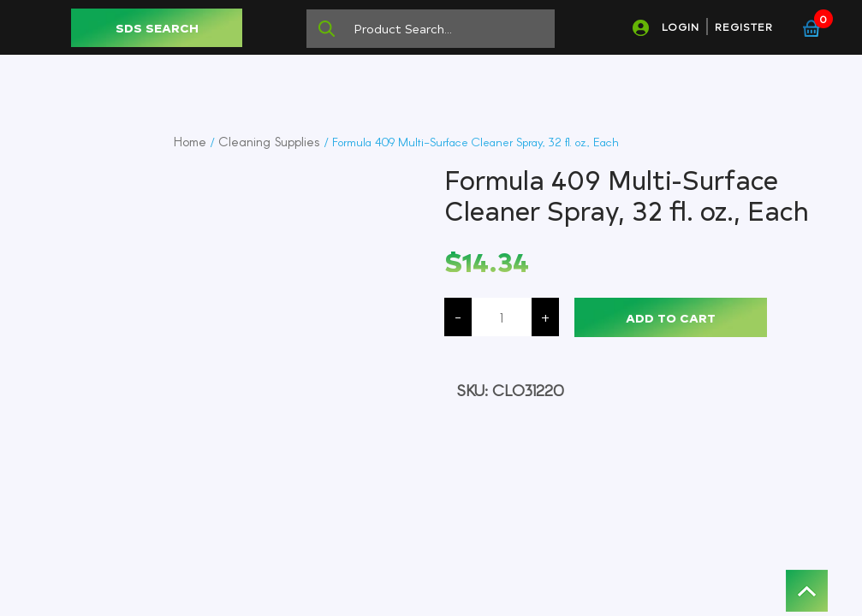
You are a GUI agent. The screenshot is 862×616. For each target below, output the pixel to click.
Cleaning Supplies (269, 141)
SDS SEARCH (157, 28)
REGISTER (744, 27)
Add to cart (671, 318)
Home (190, 141)
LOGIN (681, 27)
